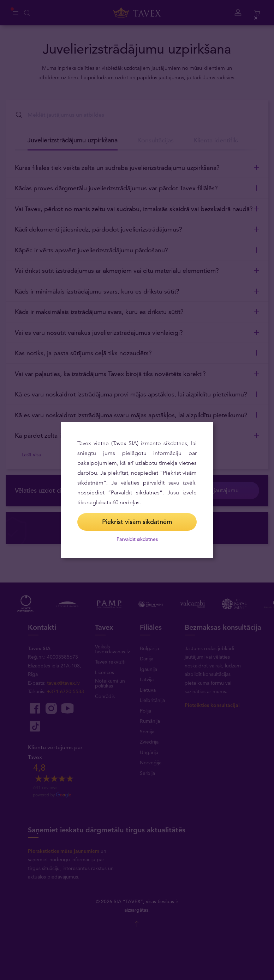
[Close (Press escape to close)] (256, 18)
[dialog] (137, 490)
